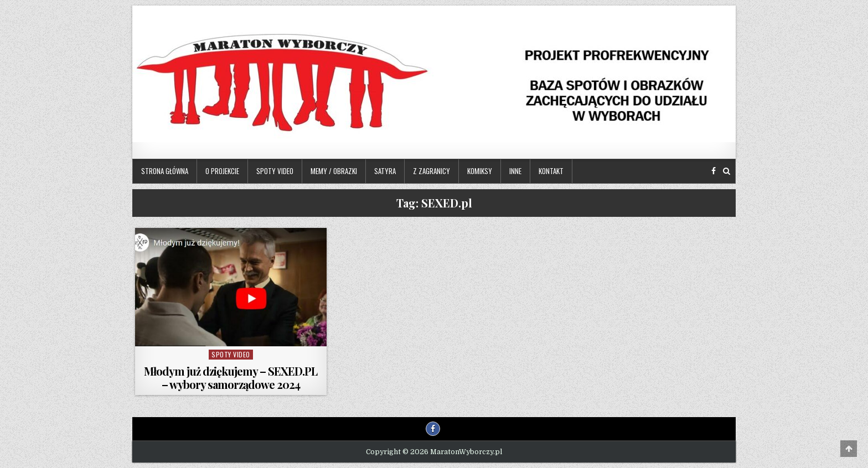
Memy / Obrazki (334, 171)
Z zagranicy (432, 171)
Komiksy (480, 171)
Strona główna (165, 171)
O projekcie (222, 171)
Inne (515, 171)
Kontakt (551, 171)
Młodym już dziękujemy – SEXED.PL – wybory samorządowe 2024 (231, 378)
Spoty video (275, 171)
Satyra (385, 171)
